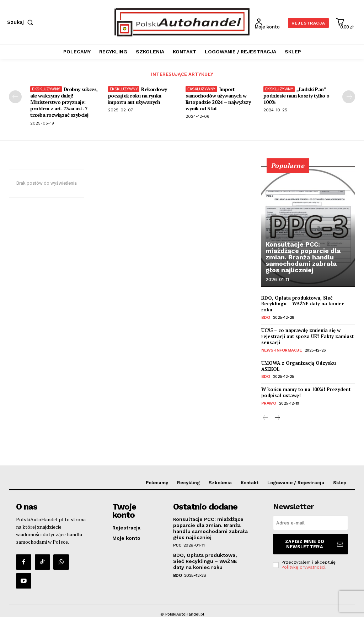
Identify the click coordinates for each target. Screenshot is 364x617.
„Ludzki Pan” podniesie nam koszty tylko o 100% (296, 96)
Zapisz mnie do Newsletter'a (315, 542)
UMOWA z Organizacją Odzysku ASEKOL (299, 365)
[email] (311, 521)
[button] (22, 22)
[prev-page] (15, 97)
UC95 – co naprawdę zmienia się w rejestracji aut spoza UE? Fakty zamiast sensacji (307, 336)
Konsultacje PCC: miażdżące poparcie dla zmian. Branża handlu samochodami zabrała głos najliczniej (303, 257)
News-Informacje (280, 350)
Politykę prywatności (303, 564)
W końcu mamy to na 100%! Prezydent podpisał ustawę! (306, 392)
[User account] (269, 22)
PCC (177, 543)
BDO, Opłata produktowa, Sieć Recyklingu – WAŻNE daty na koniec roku (303, 304)
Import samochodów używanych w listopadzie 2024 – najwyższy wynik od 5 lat (218, 99)
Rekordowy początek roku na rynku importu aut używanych (138, 96)
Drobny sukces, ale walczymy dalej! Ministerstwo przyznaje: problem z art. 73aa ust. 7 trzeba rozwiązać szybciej (64, 102)
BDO (266, 318)
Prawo (268, 402)
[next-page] (349, 97)
